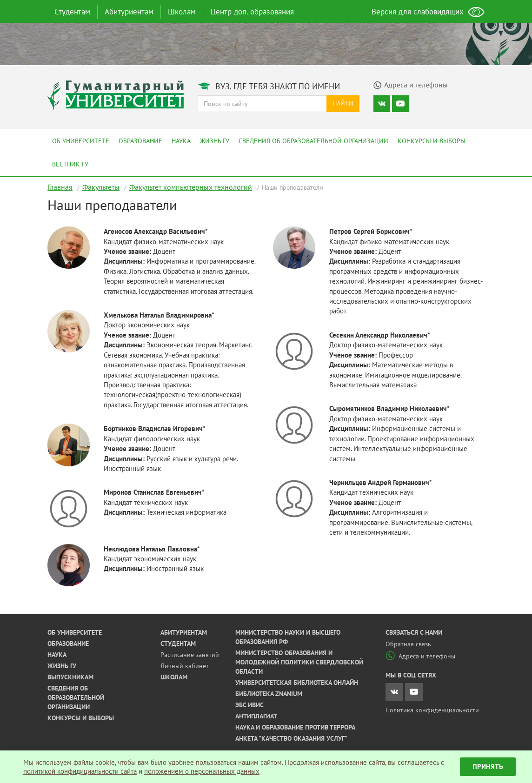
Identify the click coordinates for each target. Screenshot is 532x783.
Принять (488, 766)
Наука (181, 141)
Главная (60, 187)
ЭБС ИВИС (249, 705)
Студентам (72, 12)
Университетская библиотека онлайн (297, 683)
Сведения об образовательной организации (313, 141)
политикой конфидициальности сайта (80, 771)
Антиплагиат (256, 716)
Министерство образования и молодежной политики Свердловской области (299, 662)
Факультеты (101, 187)
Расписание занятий (190, 655)
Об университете (81, 141)
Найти (343, 103)
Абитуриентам (129, 12)
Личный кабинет (185, 666)
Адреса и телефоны (420, 656)
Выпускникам (70, 677)
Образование (140, 141)
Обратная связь (408, 644)
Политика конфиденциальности (432, 710)
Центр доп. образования (252, 12)
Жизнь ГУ (215, 141)
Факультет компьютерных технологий (191, 187)
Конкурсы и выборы (432, 141)
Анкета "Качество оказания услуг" (291, 738)
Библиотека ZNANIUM (269, 694)
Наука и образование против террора (295, 727)
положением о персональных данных (202, 771)
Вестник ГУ (70, 164)
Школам (182, 12)
